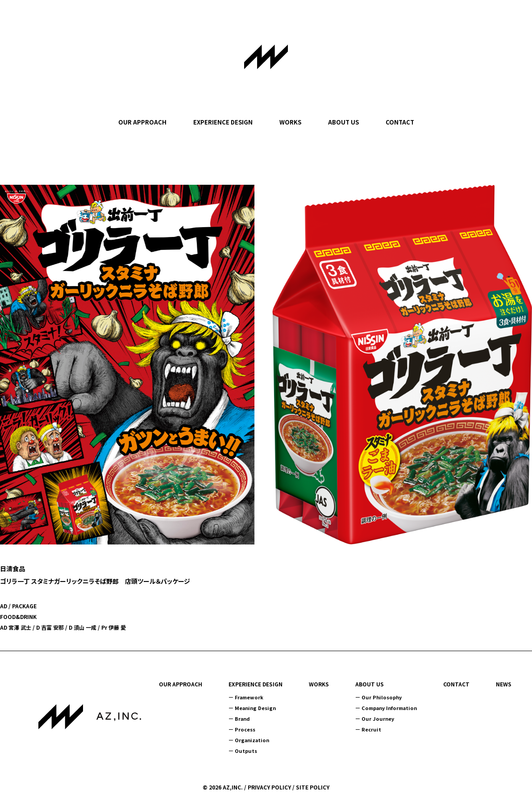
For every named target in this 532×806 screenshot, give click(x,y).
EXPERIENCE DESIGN (223, 122)
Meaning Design (255, 708)
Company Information (389, 708)
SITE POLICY (313, 787)
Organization (252, 740)
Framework (249, 697)
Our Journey (378, 719)
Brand (242, 719)
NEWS (504, 684)
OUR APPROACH (142, 122)
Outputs (246, 751)
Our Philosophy (382, 697)
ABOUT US (343, 122)
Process (245, 729)
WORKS (290, 122)
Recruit (371, 729)
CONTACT (400, 122)
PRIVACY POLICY (269, 787)
